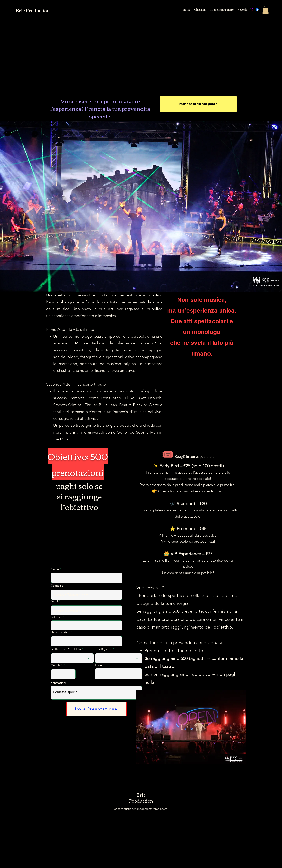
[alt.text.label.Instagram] (269, 10)
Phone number (60, 632)
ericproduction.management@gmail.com (141, 809)
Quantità (56, 665)
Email (54, 601)
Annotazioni (58, 683)
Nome (55, 569)
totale (98, 665)
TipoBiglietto (104, 649)
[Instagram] (251, 10)
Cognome (57, 586)
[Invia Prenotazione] (96, 709)
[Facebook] (257, 10)
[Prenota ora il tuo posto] (198, 104)
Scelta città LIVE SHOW (66, 649)
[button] (266, 10)
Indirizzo (56, 617)
